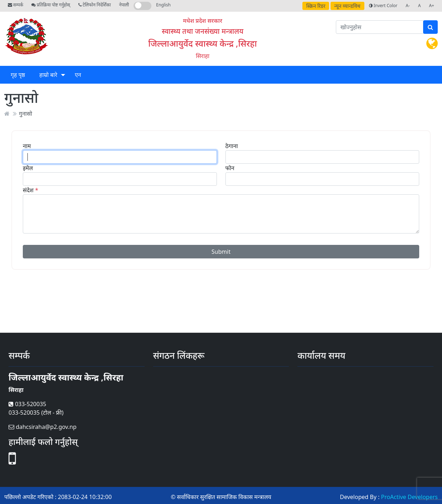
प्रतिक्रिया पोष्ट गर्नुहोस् (51, 5)
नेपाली (124, 5)
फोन (230, 168)
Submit (221, 252)
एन (78, 75)
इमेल (28, 168)
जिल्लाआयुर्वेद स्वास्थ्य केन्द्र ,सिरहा (202, 43)
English (163, 5)
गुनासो (25, 114)
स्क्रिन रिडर (316, 6)
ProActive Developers (409, 497)
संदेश (28, 190)
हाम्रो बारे (48, 75)
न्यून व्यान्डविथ (347, 6)
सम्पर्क (15, 5)
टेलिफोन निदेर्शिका (95, 5)
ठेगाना (232, 146)
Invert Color (383, 6)
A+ (431, 6)
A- (408, 6)
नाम (27, 146)
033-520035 (27, 404)
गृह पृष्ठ (18, 75)
